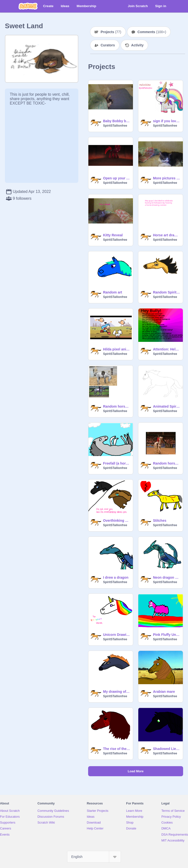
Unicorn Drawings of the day (117, 635)
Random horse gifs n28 (166, 463)
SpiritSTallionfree (115, 126)
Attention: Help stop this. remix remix (166, 349)
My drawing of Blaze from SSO (117, 692)
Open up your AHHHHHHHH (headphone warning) (117, 178)
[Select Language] (94, 857)
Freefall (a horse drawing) (117, 463)
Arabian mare (164, 692)
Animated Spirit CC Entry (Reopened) (166, 406)
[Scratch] (28, 6)
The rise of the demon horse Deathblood (117, 749)
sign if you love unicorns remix (166, 121)
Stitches (160, 521)
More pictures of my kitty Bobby (166, 178)
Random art (113, 292)
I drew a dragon (116, 577)
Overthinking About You (117, 521)
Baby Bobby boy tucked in (117, 121)
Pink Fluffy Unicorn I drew (166, 635)
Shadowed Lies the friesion (166, 749)
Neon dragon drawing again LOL (166, 577)
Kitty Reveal (113, 235)
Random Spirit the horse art (166, 292)
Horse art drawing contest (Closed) (166, 235)
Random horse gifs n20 (117, 406)
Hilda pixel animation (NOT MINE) (117, 349)
